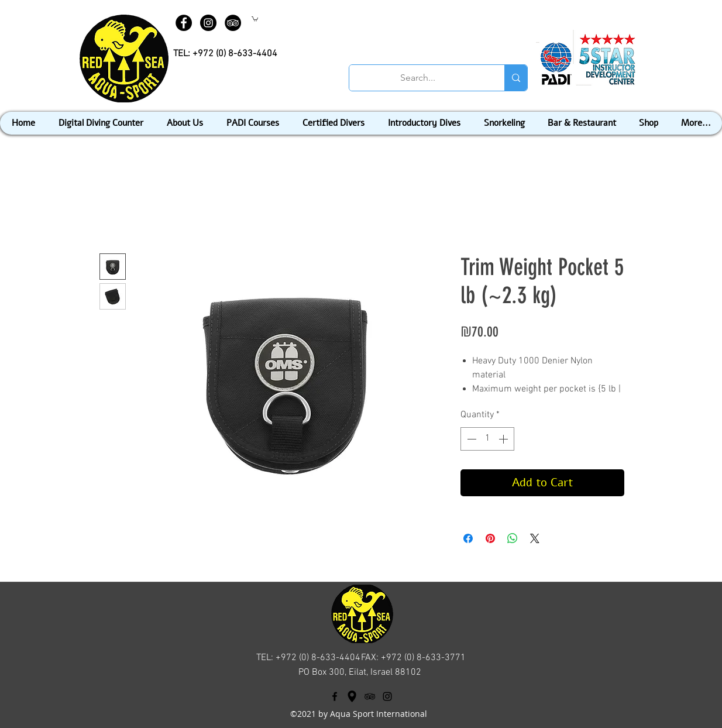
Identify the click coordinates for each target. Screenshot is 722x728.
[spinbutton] (487, 439)
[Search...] (418, 78)
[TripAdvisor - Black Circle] (233, 23)
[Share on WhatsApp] (513, 538)
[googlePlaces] (352, 696)
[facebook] (335, 696)
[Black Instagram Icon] (387, 696)
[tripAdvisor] (370, 696)
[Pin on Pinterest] (490, 538)
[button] (255, 18)
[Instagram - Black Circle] (208, 23)
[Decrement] (470, 439)
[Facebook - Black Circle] (184, 23)
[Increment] (504, 439)
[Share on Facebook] (468, 538)
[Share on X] (535, 538)
